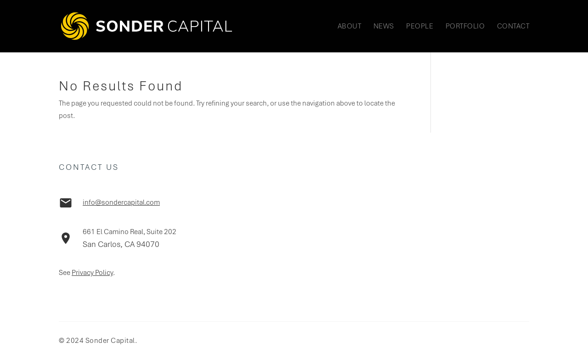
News (384, 27)
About (350, 27)
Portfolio (465, 27)
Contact (513, 27)
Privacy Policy (92, 273)
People (420, 27)
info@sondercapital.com (121, 202)
